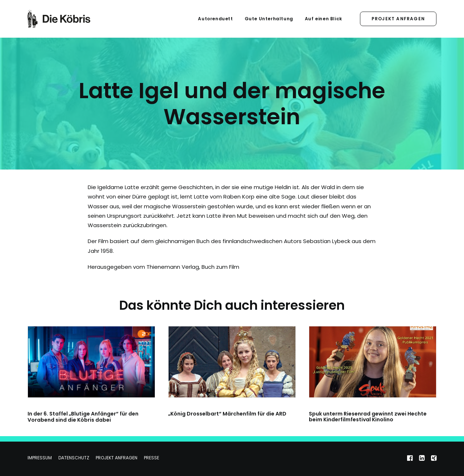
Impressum (40, 458)
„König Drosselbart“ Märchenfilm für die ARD (227, 414)
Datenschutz (74, 458)
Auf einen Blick (324, 19)
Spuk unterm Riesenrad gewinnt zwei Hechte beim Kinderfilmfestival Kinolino (368, 417)
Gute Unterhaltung (269, 19)
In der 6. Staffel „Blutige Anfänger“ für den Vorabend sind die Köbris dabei (83, 417)
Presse (152, 458)
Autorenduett (215, 19)
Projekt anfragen (117, 458)
